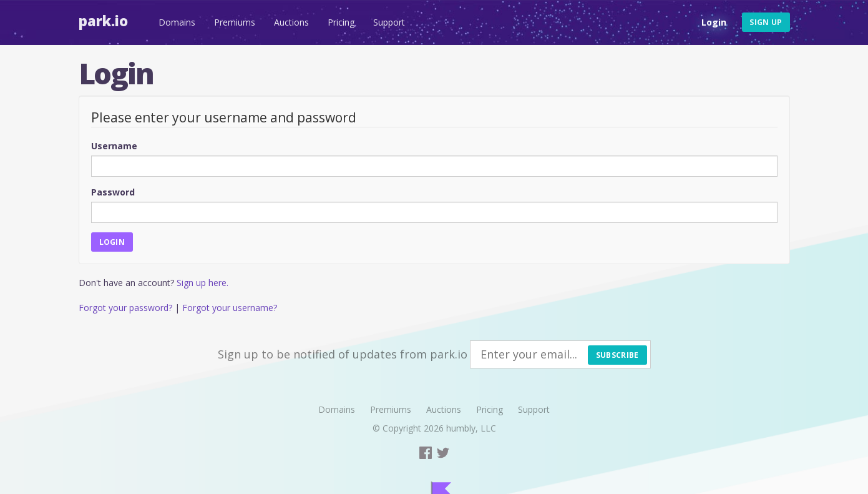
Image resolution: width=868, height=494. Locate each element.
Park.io (103, 21)
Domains (177, 22)
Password (113, 192)
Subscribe (617, 355)
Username (114, 146)
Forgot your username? (230, 308)
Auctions (291, 22)
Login (714, 22)
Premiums (235, 22)
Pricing (341, 22)
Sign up (766, 22)
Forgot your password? (125, 308)
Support (389, 22)
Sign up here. (202, 283)
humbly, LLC (471, 428)
